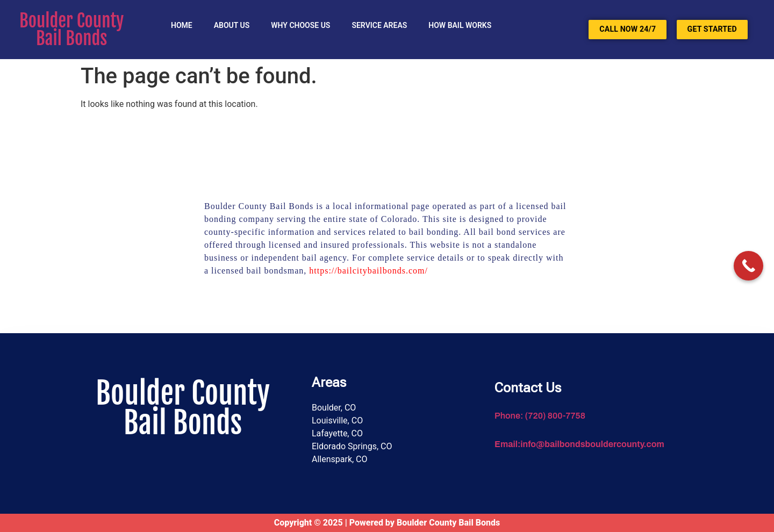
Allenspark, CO (340, 459)
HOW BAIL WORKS (460, 25)
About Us (232, 25)
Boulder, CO (334, 408)
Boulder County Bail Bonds (71, 30)
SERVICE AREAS (379, 25)
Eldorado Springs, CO (352, 446)
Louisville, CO (337, 420)
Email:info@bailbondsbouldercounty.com (579, 444)
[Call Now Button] (748, 266)
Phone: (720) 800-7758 (540, 416)
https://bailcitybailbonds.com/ (368, 271)
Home (182, 25)
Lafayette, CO (337, 433)
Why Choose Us (300, 25)
